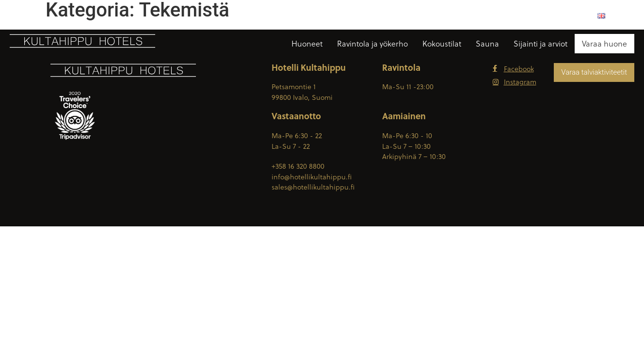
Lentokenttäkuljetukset (547, 15)
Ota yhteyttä (473, 15)
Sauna (487, 43)
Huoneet (307, 43)
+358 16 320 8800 (352, 15)
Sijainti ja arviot (540, 43)
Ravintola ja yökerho (372, 43)
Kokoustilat (442, 43)
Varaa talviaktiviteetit (594, 72)
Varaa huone (604, 43)
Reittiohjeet (416, 15)
